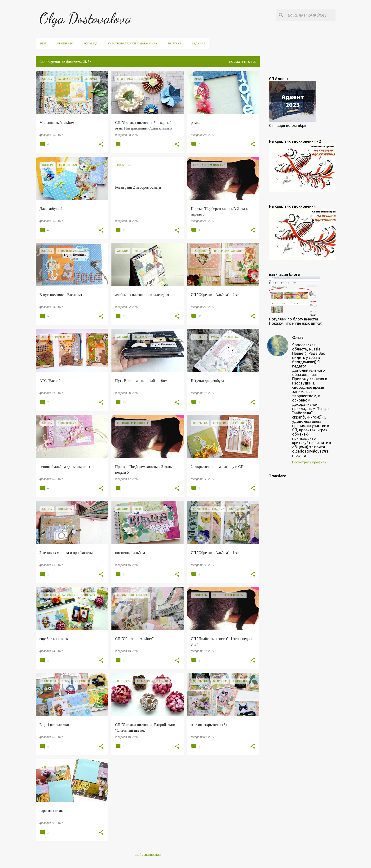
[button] (101, 144)
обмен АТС (65, 43)
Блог (43, 43)
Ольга (298, 337)
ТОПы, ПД (90, 43)
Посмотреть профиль (309, 462)
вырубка (175, 43)
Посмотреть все (243, 62)
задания (199, 43)
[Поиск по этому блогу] (311, 15)
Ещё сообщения (148, 855)
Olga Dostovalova (86, 18)
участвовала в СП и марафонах (133, 43)
